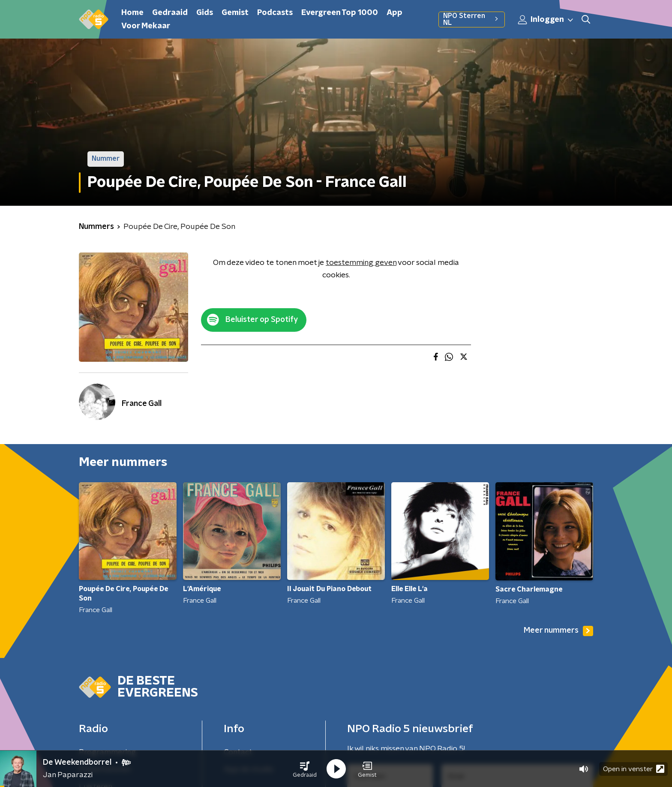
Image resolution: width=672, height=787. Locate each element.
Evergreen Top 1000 (340, 13)
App (394, 13)
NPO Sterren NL (472, 19)
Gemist (235, 13)
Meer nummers (558, 631)
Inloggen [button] (546, 20)
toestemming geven (361, 263)
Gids (205, 13)
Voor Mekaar (146, 26)
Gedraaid (170, 13)
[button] (305, 769)
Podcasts (275, 13)
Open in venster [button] (634, 769)
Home (132, 13)
